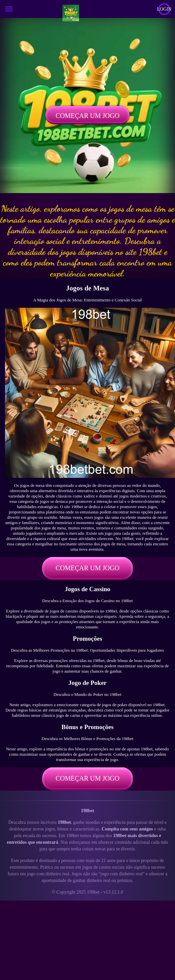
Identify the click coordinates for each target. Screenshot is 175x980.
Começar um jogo (87, 116)
